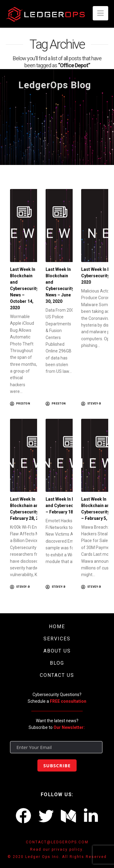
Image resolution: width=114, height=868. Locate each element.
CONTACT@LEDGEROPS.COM (57, 842)
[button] (100, 13)
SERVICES (57, 639)
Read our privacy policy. (57, 849)
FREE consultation (68, 701)
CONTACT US (57, 675)
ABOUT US (57, 651)
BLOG (57, 663)
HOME (57, 626)
